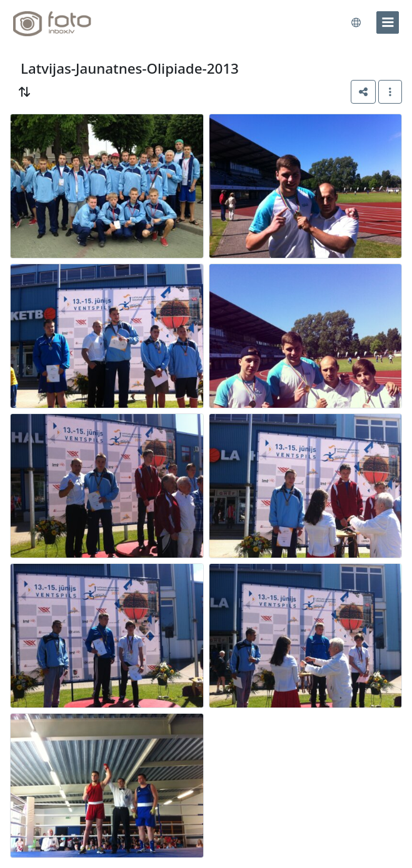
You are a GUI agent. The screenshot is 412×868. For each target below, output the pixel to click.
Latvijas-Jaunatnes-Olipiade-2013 (130, 68)
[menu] (388, 22)
